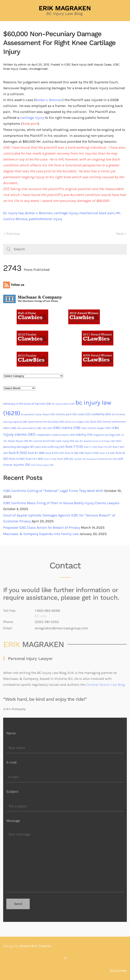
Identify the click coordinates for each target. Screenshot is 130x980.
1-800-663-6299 (47, 611)
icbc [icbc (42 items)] (47, 428)
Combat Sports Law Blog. (106, 685)
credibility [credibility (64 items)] (101, 414)
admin (22, 64)
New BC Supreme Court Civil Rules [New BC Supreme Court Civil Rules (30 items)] (95, 441)
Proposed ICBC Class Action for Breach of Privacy (42, 528)
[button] (65, 958)
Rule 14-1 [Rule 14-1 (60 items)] (34, 459)
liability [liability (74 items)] (84, 435)
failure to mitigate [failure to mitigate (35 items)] (77, 422)
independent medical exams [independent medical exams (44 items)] (56, 435)
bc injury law (13, 213)
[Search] (65, 249)
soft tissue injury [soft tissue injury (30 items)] (42, 465)
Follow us (14, 285)
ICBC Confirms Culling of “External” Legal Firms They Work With (53, 491)
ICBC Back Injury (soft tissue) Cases (88, 64)
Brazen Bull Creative (35, 946)
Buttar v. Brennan (49, 100)
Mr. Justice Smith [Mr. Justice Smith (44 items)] (42, 441)
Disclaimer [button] (118, 971)
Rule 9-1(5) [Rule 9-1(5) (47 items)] (55, 453)
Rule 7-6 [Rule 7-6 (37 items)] (105, 447)
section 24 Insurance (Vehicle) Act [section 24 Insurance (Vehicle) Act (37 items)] (95, 459)
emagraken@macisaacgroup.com (61, 628)
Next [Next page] (121, 234)
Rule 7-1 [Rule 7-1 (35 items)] (90, 447)
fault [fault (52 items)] (96, 422)
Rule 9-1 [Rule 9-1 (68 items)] (36, 453)
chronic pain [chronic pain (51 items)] (66, 414)
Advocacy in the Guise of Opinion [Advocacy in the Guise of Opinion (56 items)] (27, 404)
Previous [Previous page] (12, 234)
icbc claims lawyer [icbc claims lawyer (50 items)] (96, 428)
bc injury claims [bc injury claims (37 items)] (63, 404)
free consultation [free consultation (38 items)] (29, 428)
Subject (12, 792)
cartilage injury (32, 118)
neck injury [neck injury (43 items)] (65, 441)
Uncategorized (38, 69)
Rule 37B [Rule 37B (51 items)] (65, 459)
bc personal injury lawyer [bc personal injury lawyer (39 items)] (38, 414)
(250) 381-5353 (47, 622)
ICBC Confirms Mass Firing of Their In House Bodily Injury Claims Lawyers (61, 503)
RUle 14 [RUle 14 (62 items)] (17, 459)
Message (13, 821)
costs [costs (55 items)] (84, 414)
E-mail (11, 762)
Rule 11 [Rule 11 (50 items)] (92, 453)
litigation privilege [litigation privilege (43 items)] (107, 435)
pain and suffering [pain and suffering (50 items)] (50, 447)
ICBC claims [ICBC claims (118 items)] (67, 428)
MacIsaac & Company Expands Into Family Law (41, 534)
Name (11, 733)
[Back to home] (65, 11)
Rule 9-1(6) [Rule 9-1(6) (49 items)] (75, 453)
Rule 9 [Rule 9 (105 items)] (18, 453)
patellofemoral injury (46, 219)
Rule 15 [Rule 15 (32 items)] (50, 459)
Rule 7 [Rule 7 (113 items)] (74, 447)
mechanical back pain (97, 213)
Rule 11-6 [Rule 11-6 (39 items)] (107, 453)
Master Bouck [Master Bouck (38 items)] (18, 441)
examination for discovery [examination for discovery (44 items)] (46, 422)
